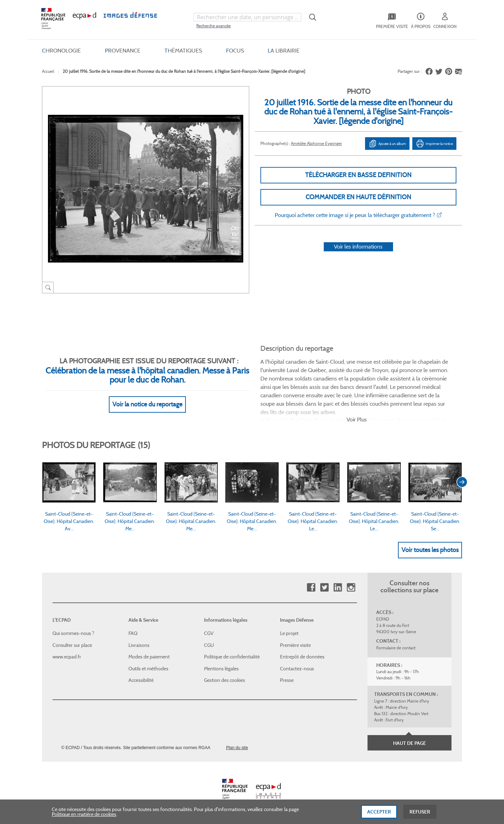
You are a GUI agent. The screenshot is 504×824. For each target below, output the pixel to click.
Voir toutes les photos (430, 550)
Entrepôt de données (302, 657)
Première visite (295, 645)
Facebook (311, 588)
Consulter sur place (72, 645)
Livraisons (139, 645)
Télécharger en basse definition (358, 175)
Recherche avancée (213, 26)
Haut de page (409, 743)
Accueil (48, 71)
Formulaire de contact (396, 648)
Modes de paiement (149, 657)
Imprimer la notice (434, 144)
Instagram (351, 588)
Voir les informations (358, 247)
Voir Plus (357, 420)
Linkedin (338, 588)
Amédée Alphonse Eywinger (316, 143)
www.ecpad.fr (67, 657)
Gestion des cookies (225, 680)
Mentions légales (221, 669)
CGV (209, 633)
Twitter (324, 588)
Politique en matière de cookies (84, 818)
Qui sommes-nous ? (73, 633)
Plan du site (237, 748)
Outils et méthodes (148, 669)
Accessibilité (141, 680)
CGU (209, 645)
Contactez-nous (297, 669)
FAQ (133, 633)
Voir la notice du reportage (147, 404)
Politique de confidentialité (232, 657)
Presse (287, 680)
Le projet (289, 633)
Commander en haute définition (358, 197)
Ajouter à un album (387, 144)
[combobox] (247, 17)
